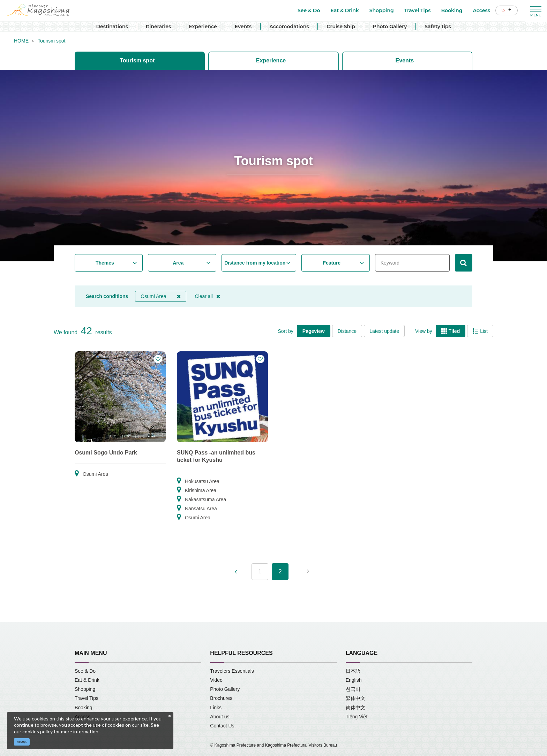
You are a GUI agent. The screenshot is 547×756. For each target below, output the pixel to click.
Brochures (221, 698)
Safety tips (438, 26)
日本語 (353, 671)
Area (178, 263)
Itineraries (158, 26)
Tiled (451, 331)
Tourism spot (51, 41)
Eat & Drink (87, 680)
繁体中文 (355, 698)
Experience (203, 26)
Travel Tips (87, 698)
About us (220, 717)
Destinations (112, 26)
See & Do (85, 671)
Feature (332, 263)
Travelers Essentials (232, 671)
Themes (105, 263)
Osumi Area (160, 296)
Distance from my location (255, 263)
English (354, 680)
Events (243, 26)
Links (216, 708)
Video (216, 680)
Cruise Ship (341, 26)
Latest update (384, 331)
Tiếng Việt (357, 717)
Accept (22, 742)
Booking (84, 708)
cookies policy (38, 731)
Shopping (85, 689)
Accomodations (289, 26)
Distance (347, 331)
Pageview (314, 331)
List (480, 331)
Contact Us (222, 726)
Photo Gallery (390, 26)
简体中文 (355, 708)
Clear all (208, 296)
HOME (21, 41)
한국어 (353, 689)
